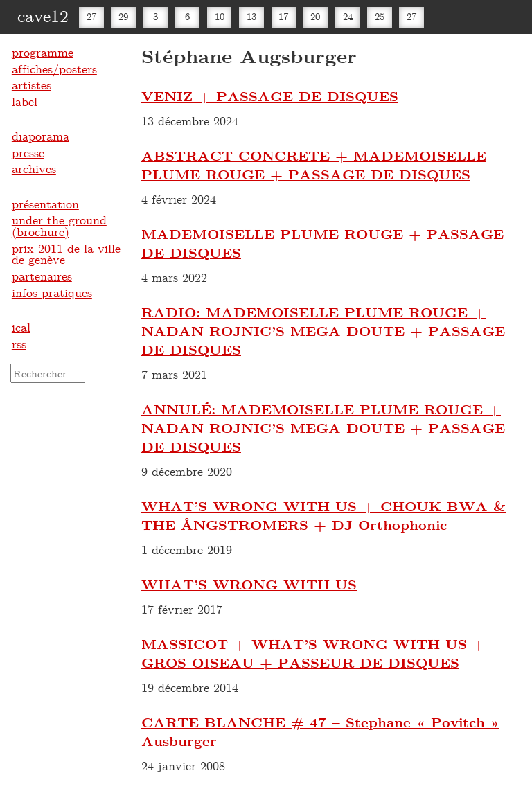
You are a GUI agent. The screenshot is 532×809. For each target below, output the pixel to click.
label (25, 101)
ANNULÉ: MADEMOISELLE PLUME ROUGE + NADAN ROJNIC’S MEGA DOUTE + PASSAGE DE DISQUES (323, 428)
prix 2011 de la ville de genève (66, 254)
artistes (32, 85)
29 (123, 16)
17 (283, 16)
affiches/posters (54, 69)
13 (251, 16)
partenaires (42, 276)
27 (91, 16)
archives (34, 168)
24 (348, 16)
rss (19, 344)
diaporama (41, 136)
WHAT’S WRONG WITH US (249, 584)
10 (220, 16)
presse (28, 152)
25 (380, 16)
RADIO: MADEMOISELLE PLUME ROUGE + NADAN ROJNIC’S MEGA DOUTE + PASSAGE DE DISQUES (323, 331)
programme (43, 52)
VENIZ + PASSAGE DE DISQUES (270, 96)
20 (315, 16)
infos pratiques (52, 292)
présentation (45, 204)
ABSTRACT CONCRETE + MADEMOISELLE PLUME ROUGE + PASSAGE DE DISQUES (314, 165)
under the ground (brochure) (59, 225)
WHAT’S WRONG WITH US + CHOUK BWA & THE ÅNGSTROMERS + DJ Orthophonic (323, 515)
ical (21, 327)
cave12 (43, 15)
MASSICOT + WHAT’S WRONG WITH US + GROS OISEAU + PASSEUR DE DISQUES (313, 653)
